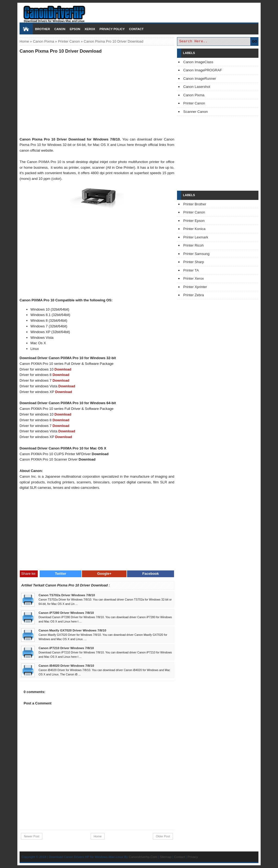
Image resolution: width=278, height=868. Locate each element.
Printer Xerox (194, 278)
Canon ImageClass (198, 62)
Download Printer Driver (139, 12)
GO (255, 42)
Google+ (104, 574)
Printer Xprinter (195, 287)
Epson (75, 29)
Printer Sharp (194, 262)
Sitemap (165, 857)
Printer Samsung (196, 254)
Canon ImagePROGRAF (203, 70)
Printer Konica (194, 229)
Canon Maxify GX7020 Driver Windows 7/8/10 (72, 630)
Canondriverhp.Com (143, 857)
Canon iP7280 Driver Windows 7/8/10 (66, 613)
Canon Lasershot (197, 87)
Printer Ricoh (193, 245)
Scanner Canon (195, 112)
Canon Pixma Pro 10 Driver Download (61, 51)
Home (24, 41)
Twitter (61, 574)
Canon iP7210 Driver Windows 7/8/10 (66, 648)
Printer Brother (195, 204)
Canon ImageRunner (200, 79)
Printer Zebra (194, 295)
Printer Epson (194, 221)
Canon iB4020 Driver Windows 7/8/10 (66, 666)
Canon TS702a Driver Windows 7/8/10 (67, 595)
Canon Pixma (43, 41)
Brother (42, 29)
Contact (136, 29)
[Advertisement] (97, 95)
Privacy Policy (112, 29)
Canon (60, 29)
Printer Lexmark (196, 237)
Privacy (193, 857)
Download (63, 369)
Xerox (90, 29)
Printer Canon (69, 41)
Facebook (151, 574)
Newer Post (32, 836)
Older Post (163, 836)
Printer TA (191, 270)
